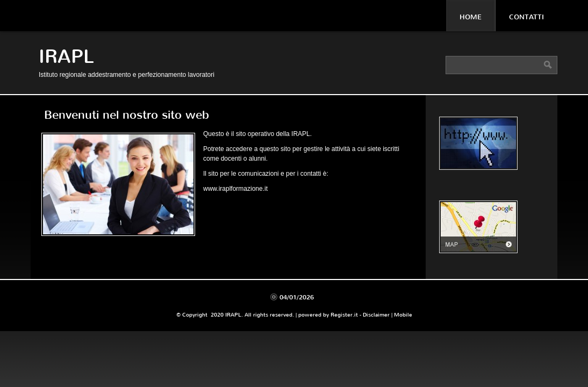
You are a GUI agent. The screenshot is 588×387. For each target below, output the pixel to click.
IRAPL (66, 57)
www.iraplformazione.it (235, 189)
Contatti (526, 17)
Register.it (344, 315)
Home (471, 17)
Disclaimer (376, 315)
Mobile (403, 315)
